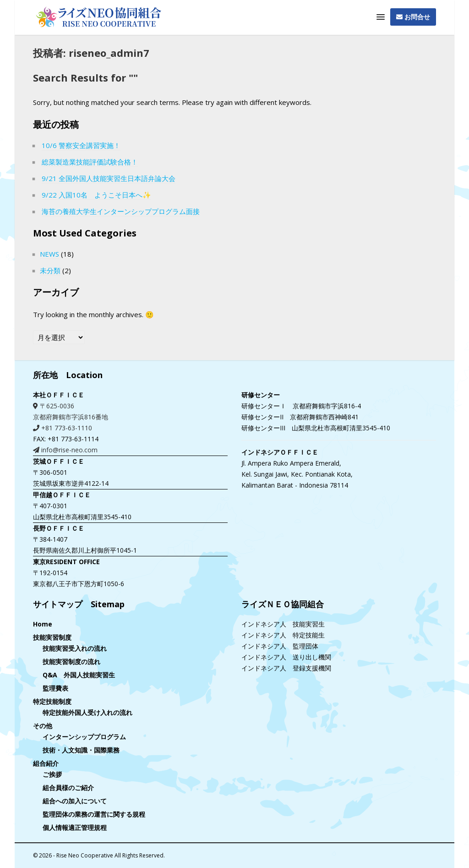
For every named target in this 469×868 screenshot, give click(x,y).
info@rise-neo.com (65, 450)
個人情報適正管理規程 (75, 827)
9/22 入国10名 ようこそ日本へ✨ (96, 195)
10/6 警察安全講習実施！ (81, 145)
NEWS (49, 254)
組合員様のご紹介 (68, 788)
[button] (381, 17)
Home (43, 624)
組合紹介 (46, 763)
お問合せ (413, 17)
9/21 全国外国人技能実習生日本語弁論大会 (109, 178)
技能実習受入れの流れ (75, 648)
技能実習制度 (52, 637)
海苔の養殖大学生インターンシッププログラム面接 (121, 211)
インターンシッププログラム (84, 737)
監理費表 (55, 688)
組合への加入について (75, 801)
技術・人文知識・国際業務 (81, 750)
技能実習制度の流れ (71, 662)
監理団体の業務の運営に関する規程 (94, 814)
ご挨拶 (52, 774)
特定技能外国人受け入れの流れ (87, 712)
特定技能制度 (52, 701)
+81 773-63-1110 (63, 428)
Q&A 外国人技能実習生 (79, 675)
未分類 (50, 270)
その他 (43, 726)
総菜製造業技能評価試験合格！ (90, 162)
